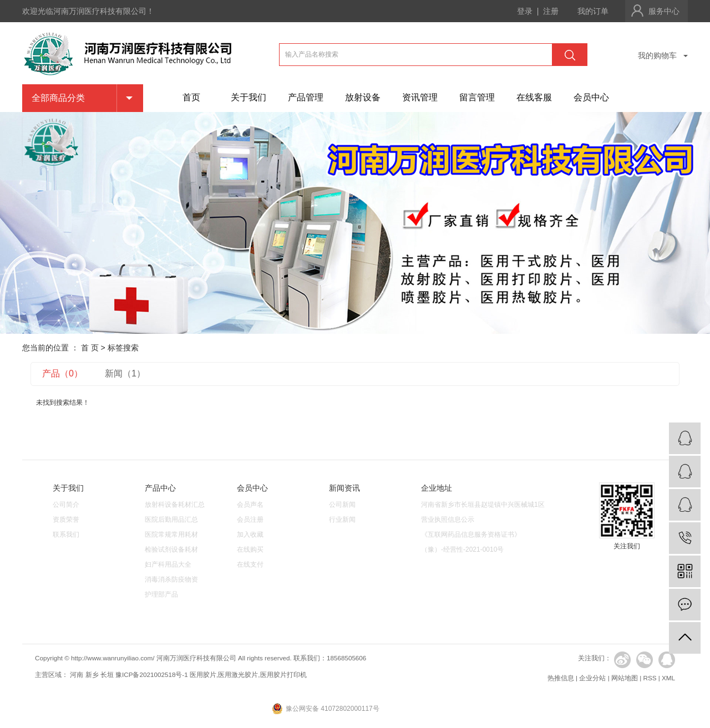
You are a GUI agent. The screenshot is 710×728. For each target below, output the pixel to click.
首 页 (90, 348)
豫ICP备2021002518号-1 (152, 674)
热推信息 (561, 678)
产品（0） (62, 373)
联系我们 (66, 534)
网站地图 (625, 678)
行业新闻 (342, 520)
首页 (191, 97)
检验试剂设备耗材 (171, 549)
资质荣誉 (66, 520)
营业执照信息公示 (448, 520)
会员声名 (250, 505)
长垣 (107, 674)
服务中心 (664, 11)
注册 (551, 11)
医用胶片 (203, 674)
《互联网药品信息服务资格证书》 (471, 534)
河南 (77, 674)
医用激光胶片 (238, 674)
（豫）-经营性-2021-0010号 (462, 549)
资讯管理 (420, 97)
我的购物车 (657, 55)
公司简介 (66, 505)
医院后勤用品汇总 (171, 520)
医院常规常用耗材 (171, 534)
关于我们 (248, 97)
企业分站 (592, 678)
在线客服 (534, 97)
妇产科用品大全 (168, 564)
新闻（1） (125, 373)
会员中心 (591, 97)
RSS (650, 678)
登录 (525, 11)
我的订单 (593, 11)
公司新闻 (342, 505)
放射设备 (363, 97)
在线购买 (250, 549)
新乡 (92, 674)
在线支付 (250, 564)
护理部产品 (161, 594)
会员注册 (250, 520)
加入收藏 (250, 534)
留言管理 (477, 97)
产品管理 (306, 97)
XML (668, 678)
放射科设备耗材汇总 (175, 505)
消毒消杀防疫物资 (171, 579)
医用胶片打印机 (283, 674)
